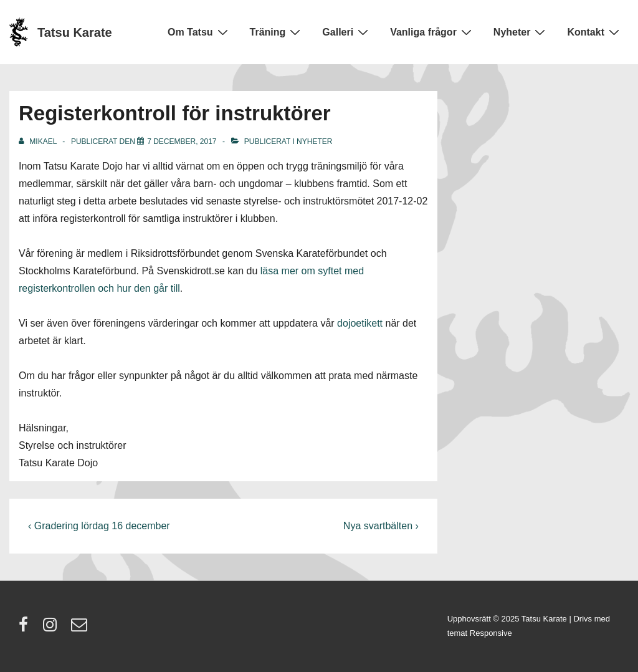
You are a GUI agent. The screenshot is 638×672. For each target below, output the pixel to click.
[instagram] (53, 629)
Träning (277, 32)
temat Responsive (480, 633)
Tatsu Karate (75, 32)
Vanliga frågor (432, 32)
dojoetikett (360, 323)
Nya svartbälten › (381, 526)
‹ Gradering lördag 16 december (99, 526)
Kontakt (595, 32)
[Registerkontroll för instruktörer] (182, 142)
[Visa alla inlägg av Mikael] (39, 142)
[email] (81, 629)
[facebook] (26, 629)
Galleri (347, 32)
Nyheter (521, 32)
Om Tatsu (199, 32)
